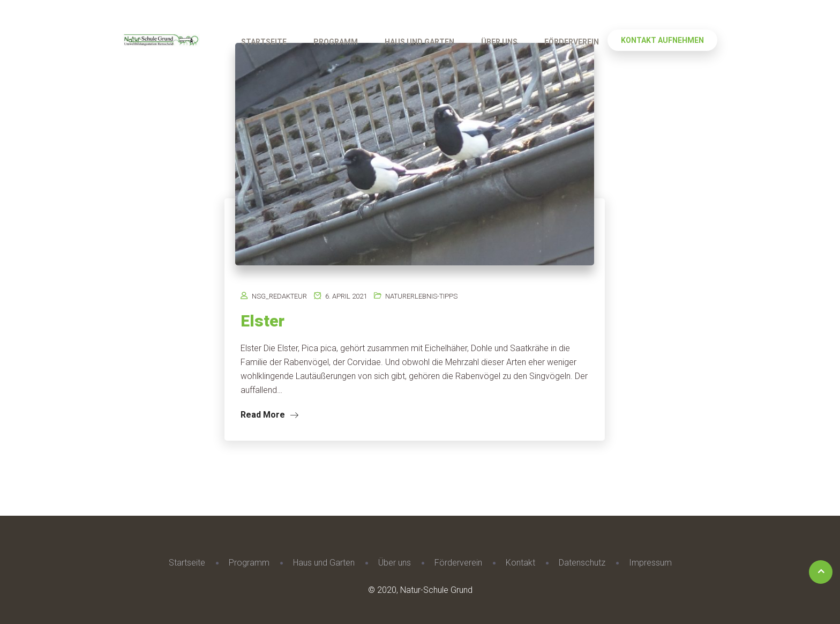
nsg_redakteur (279, 296)
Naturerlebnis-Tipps (421, 296)
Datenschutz (582, 563)
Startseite (264, 42)
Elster (262, 321)
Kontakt (520, 563)
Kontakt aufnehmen (662, 40)
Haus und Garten (419, 42)
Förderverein (572, 42)
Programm (336, 42)
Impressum (650, 563)
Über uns (499, 42)
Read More (269, 415)
